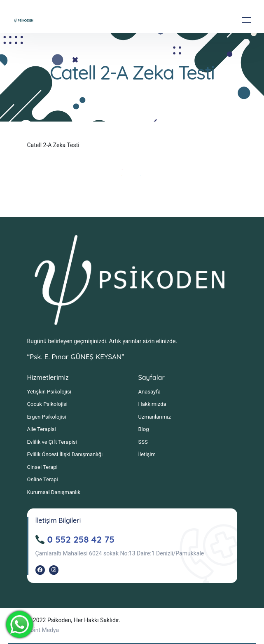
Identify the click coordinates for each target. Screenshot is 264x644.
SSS (143, 442)
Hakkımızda (152, 404)
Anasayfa (150, 392)
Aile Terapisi (42, 429)
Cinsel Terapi (42, 467)
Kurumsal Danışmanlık (54, 492)
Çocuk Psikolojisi (47, 404)
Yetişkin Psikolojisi (49, 392)
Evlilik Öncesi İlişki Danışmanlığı (65, 454)
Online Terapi (43, 479)
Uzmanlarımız (155, 417)
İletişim (147, 454)
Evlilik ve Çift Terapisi (52, 442)
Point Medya (43, 630)
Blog (144, 429)
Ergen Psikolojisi (47, 417)
